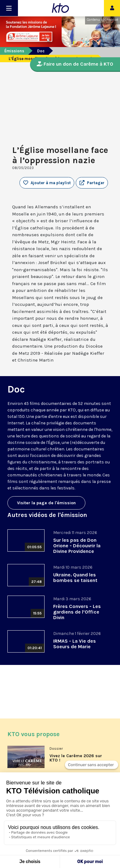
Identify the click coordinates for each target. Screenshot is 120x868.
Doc (41, 51)
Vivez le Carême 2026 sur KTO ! (76, 758)
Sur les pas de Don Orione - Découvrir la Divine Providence (77, 546)
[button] (92, 183)
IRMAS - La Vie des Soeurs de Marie (75, 644)
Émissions (14, 51)
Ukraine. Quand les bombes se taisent (75, 577)
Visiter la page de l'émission (46, 503)
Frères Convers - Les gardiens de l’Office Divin (77, 612)
